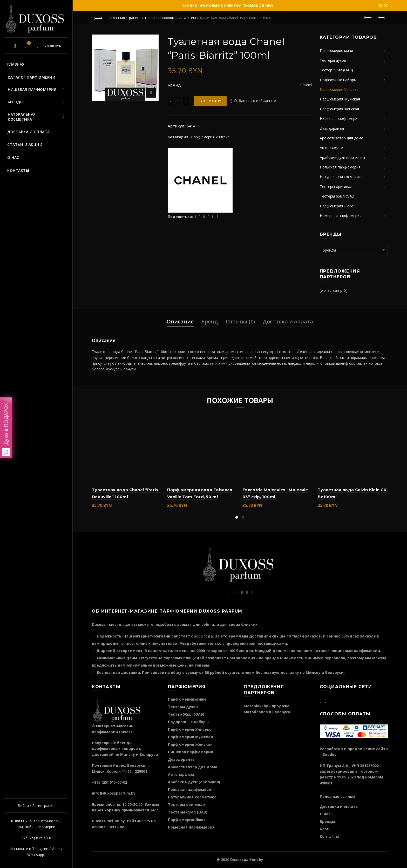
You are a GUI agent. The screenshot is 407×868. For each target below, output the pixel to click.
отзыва (117, 827)
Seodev (330, 754)
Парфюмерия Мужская (340, 99)
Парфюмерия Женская (339, 109)
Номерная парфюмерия (341, 216)
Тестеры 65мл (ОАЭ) (338, 196)
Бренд (210, 321)
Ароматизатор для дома (341, 138)
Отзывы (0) (240, 321)
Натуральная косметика (22, 117)
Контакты (18, 170)
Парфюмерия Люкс (336, 206)
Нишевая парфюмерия (32, 89)
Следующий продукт (381, 17)
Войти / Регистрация (36, 806)
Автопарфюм (331, 148)
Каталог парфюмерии (32, 77)
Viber (56, 849)
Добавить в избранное (255, 101)
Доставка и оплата (29, 132)
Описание (180, 321)
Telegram (40, 849)
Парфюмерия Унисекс (178, 18)
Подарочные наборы (338, 80)
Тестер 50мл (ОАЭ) (336, 70)
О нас (13, 157)
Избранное (28, 43)
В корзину (210, 101)
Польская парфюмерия (340, 167)
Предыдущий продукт (368, 17)
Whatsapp (36, 855)
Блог (384, 6)
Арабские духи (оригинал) (342, 157)
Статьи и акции (25, 144)
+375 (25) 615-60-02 (36, 838)
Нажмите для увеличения (151, 93)
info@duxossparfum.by (114, 793)
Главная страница (126, 18)
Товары (151, 18)
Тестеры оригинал (336, 187)
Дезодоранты (332, 128)
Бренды (16, 102)
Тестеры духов (333, 60)
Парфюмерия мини (336, 50)
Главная (16, 64)
